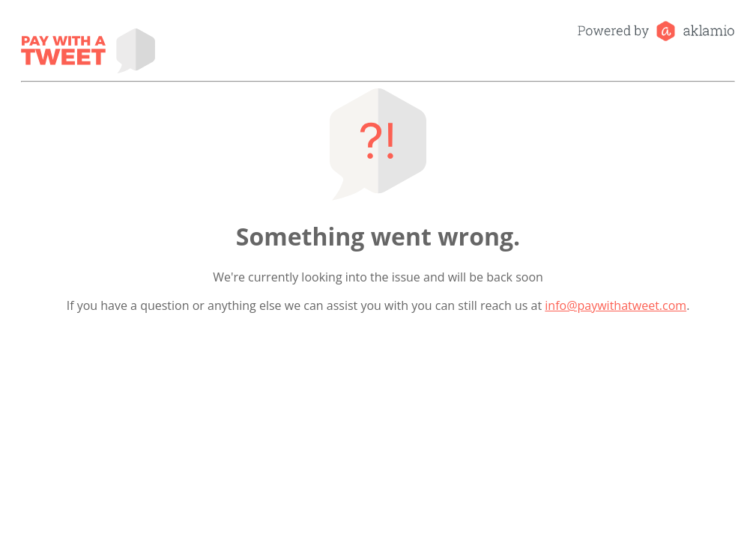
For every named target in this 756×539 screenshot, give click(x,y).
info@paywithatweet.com (616, 305)
